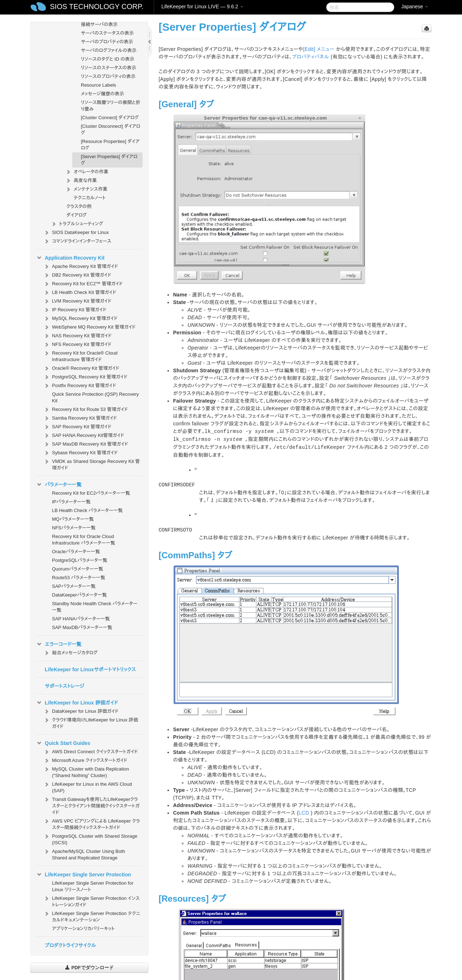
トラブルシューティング (77, 224)
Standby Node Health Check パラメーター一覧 (95, 607)
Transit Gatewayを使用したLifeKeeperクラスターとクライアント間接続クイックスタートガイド (91, 805)
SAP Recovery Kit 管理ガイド (77, 427)
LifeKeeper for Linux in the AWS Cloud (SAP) (88, 787)
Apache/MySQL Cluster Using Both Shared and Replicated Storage (84, 854)
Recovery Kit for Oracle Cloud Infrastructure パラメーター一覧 (84, 540)
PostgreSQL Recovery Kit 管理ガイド (85, 377)
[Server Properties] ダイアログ (109, 160)
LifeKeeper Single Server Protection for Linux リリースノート (93, 886)
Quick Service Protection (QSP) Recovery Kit (95, 397)
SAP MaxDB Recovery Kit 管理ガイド (86, 444)
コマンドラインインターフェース (77, 241)
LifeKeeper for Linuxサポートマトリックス (90, 669)
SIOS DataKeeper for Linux (76, 233)
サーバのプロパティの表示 (107, 42)
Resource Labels (99, 85)
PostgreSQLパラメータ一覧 (80, 560)
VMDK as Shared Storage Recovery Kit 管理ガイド (92, 464)
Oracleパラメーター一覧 (76, 552)
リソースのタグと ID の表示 (108, 59)
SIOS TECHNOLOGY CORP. (97, 6)
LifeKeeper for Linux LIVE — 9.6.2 (202, 6)
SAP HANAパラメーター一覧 (81, 619)
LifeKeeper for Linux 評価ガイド (77, 703)
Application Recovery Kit (70, 258)
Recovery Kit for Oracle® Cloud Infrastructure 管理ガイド (80, 355)
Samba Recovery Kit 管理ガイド (80, 418)
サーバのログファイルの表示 (109, 50)
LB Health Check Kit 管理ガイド (80, 292)
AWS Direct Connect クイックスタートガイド (91, 752)
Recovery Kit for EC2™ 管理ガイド (83, 284)
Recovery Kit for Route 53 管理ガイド (86, 409)
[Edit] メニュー (319, 49)
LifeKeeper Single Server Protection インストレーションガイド (91, 901)
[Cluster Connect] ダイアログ (110, 118)
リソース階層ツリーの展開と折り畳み (111, 106)
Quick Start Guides (63, 743)
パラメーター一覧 (59, 485)
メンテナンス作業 (86, 189)
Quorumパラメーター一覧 (78, 569)
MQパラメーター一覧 (73, 519)
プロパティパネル (311, 57)
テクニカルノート (90, 198)
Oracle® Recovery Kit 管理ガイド (81, 368)
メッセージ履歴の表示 (103, 94)
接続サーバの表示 (99, 24)
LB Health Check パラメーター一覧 (87, 510)
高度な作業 (81, 181)
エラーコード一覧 (59, 644)
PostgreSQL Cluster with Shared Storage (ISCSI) (90, 839)
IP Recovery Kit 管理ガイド (75, 310)
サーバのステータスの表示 (107, 33)
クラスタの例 (79, 206)
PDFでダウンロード (89, 968)
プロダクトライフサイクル (70, 945)
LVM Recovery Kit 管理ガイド (77, 301)
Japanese (415, 6)
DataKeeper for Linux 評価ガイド (81, 711)
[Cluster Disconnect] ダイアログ (111, 129)
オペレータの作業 (87, 172)
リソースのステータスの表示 (108, 68)
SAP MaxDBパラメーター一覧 (82, 627)
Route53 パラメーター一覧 (79, 578)
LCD (304, 813)
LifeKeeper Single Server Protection (84, 875)
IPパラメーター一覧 (71, 502)
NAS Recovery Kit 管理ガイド (77, 336)
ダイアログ (77, 215)
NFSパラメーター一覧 (74, 528)
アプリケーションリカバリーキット (83, 929)
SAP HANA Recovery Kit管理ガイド (84, 435)
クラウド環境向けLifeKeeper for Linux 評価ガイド (91, 722)
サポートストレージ (64, 686)
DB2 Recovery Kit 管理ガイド (77, 275)
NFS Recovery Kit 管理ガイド (77, 344)
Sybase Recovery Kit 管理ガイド (80, 453)
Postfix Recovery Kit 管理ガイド (80, 386)
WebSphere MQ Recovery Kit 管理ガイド (90, 327)
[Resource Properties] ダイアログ (110, 145)
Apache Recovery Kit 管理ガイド (81, 266)
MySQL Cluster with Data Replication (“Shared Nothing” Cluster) (86, 771)
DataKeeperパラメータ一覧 (79, 595)
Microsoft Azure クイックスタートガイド (85, 760)
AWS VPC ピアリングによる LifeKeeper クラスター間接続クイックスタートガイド (91, 823)
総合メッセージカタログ (70, 653)
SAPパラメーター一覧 (74, 586)
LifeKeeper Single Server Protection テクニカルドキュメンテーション (92, 916)
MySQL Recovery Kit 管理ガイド (80, 318)
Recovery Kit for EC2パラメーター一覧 (91, 493)
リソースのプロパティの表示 (108, 76)
